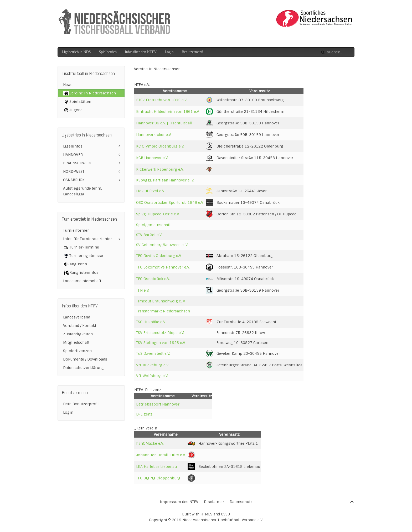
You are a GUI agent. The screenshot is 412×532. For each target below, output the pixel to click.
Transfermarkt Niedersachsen (163, 311)
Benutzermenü (192, 52)
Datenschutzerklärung (83, 368)
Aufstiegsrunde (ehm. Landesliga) (83, 191)
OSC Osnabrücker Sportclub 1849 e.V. (170, 202)
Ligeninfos (73, 146)
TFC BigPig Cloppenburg (158, 478)
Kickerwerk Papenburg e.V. (160, 169)
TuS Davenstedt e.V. (153, 353)
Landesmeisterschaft (82, 281)
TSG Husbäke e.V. (151, 322)
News (68, 85)
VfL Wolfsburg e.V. (152, 376)
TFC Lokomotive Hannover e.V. (163, 267)
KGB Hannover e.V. (152, 158)
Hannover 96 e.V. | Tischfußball (164, 123)
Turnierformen (76, 230)
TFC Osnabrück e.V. (153, 279)
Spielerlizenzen (77, 351)
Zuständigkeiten (78, 334)
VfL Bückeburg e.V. (153, 365)
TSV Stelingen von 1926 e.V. (161, 343)
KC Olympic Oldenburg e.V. (160, 146)
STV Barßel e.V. (149, 235)
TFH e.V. (143, 290)
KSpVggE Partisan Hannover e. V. (165, 180)
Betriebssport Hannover (158, 404)
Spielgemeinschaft (153, 225)
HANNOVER (73, 155)
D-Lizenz (144, 414)
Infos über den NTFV (141, 52)
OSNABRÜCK (74, 180)
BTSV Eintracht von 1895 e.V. (162, 100)
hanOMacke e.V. (150, 443)
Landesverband (77, 317)
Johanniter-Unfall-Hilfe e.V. (161, 455)
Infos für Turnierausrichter (87, 239)
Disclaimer (214, 502)
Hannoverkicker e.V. (154, 135)
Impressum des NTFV (179, 502)
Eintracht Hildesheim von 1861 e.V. (168, 112)
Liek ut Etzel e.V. (150, 191)
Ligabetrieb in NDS (76, 52)
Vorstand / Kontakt (80, 326)
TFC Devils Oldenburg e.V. (159, 256)
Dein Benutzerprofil (81, 404)
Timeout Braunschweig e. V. (161, 301)
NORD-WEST (74, 171)
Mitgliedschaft (76, 342)
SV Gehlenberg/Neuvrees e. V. (162, 245)
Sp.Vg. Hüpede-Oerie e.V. (158, 214)
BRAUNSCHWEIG (77, 163)
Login (169, 52)
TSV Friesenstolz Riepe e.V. (160, 333)
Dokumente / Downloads (85, 359)
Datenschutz (241, 502)
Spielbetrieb (108, 52)
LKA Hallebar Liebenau (156, 467)
